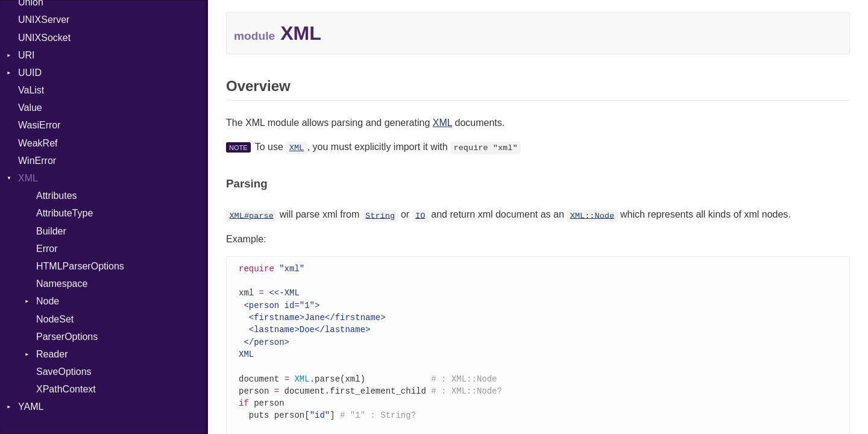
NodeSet (55, 319)
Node (48, 301)
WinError (37, 161)
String (380, 215)
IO (420, 215)
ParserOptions (67, 337)
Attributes (57, 196)
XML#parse (251, 215)
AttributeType (64, 213)
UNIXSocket (44, 38)
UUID (30, 73)
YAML (31, 407)
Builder (51, 231)
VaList (31, 90)
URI (27, 55)
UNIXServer (44, 20)
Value (30, 108)
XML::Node (592, 215)
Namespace (62, 284)
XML (28, 178)
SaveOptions (64, 372)
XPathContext (66, 389)
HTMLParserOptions (80, 266)
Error (47, 249)
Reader (52, 354)
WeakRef (38, 143)
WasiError (39, 125)
